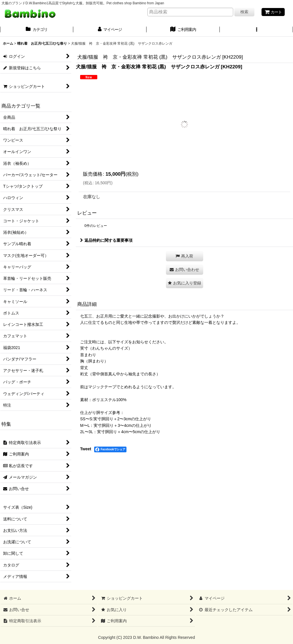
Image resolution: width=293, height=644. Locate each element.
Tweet (86, 449)
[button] (256, 30)
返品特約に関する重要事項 (106, 240)
